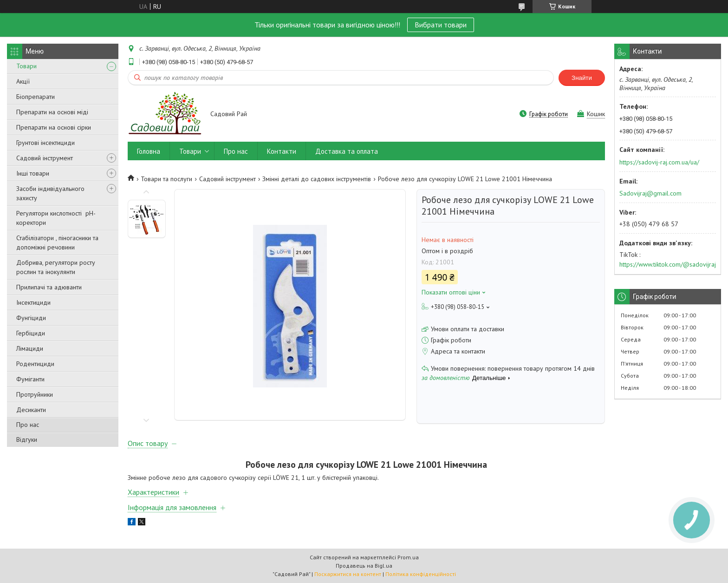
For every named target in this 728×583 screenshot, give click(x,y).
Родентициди (35, 364)
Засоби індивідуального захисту (50, 193)
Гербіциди (31, 333)
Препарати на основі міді (52, 112)
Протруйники (35, 394)
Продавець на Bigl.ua (364, 566)
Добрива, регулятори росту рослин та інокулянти (56, 267)
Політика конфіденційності (421, 574)
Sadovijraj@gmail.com (650, 193)
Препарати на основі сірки (54, 127)
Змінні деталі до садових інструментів (317, 179)
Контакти (282, 151)
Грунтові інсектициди (45, 143)
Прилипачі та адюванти (49, 287)
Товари (26, 66)
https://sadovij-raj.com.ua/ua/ (659, 162)
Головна (149, 151)
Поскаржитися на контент (348, 574)
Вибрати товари (441, 25)
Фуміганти (30, 379)
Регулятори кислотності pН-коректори (56, 218)
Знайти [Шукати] (582, 78)
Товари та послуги (166, 179)
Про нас (28, 425)
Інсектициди (33, 302)
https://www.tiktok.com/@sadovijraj (668, 264)
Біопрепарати (36, 97)
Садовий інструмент (45, 158)
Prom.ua (408, 557)
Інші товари (33, 173)
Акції (23, 81)
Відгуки (27, 439)
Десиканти (31, 410)
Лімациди (30, 348)
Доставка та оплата (347, 151)
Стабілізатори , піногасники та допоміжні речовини (57, 242)
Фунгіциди (31, 318)
